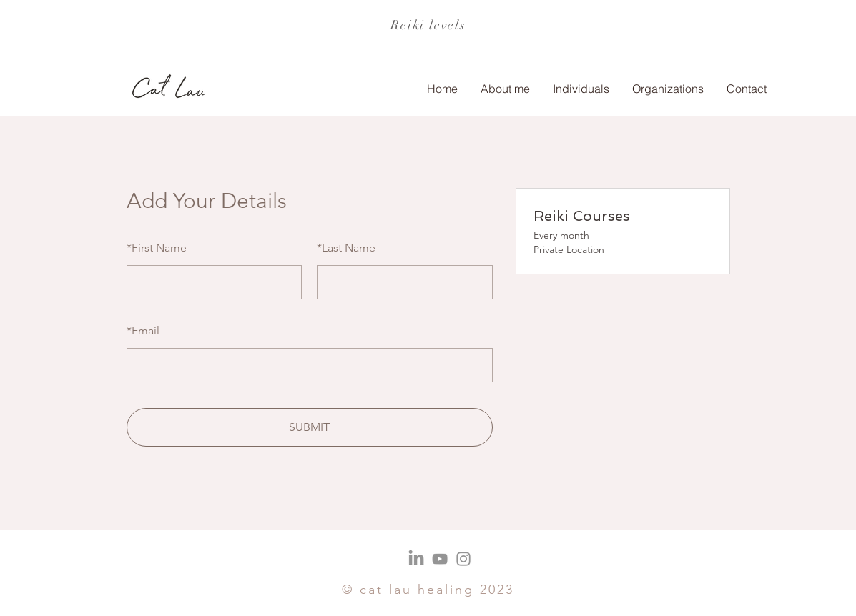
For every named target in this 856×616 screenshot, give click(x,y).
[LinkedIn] (416, 559)
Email (143, 331)
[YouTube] (440, 559)
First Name (157, 248)
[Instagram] (463, 559)
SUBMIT (309, 427)
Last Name (346, 248)
